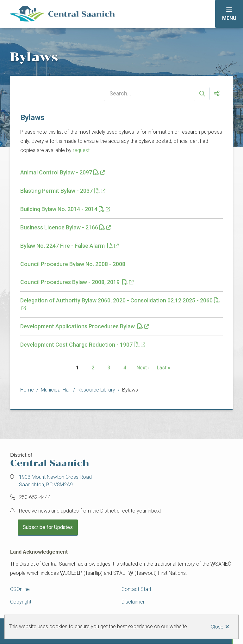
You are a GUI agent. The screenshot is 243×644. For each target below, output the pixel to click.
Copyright (21, 602)
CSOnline (20, 589)
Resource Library (96, 390)
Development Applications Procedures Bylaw (82, 326)
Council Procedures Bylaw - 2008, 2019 (74, 282)
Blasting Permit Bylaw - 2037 (60, 191)
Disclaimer (133, 602)
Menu (229, 18)
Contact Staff (136, 589)
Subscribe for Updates (48, 527)
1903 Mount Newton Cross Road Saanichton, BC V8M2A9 (55, 481)
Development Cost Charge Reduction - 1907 (80, 345)
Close (217, 627)
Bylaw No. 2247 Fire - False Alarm (67, 246)
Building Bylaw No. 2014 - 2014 (62, 209)
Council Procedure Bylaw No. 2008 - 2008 (73, 264)
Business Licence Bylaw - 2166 (63, 227)
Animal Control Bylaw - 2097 (60, 172)
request (81, 150)
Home (27, 390)
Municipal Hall (56, 390)
